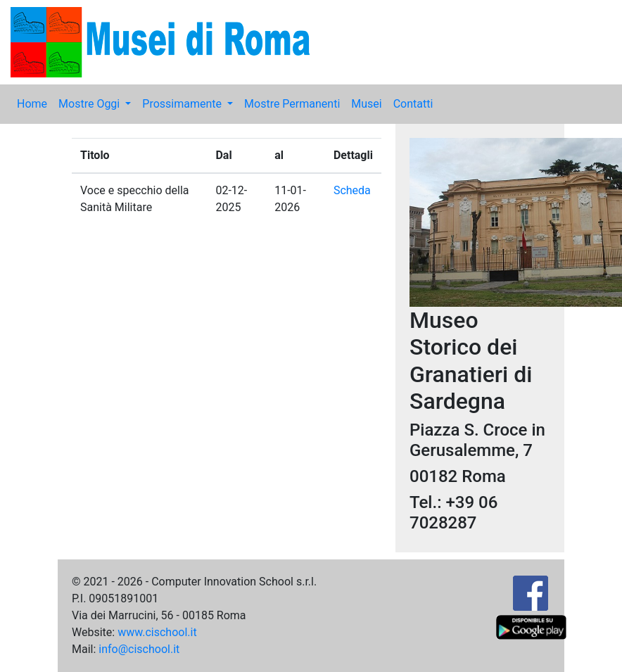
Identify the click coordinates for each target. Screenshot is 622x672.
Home (32, 104)
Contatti (413, 104)
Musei (366, 104)
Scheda (352, 190)
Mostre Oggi (90, 104)
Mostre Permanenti (292, 104)
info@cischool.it (139, 649)
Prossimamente (183, 104)
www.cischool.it (157, 632)
